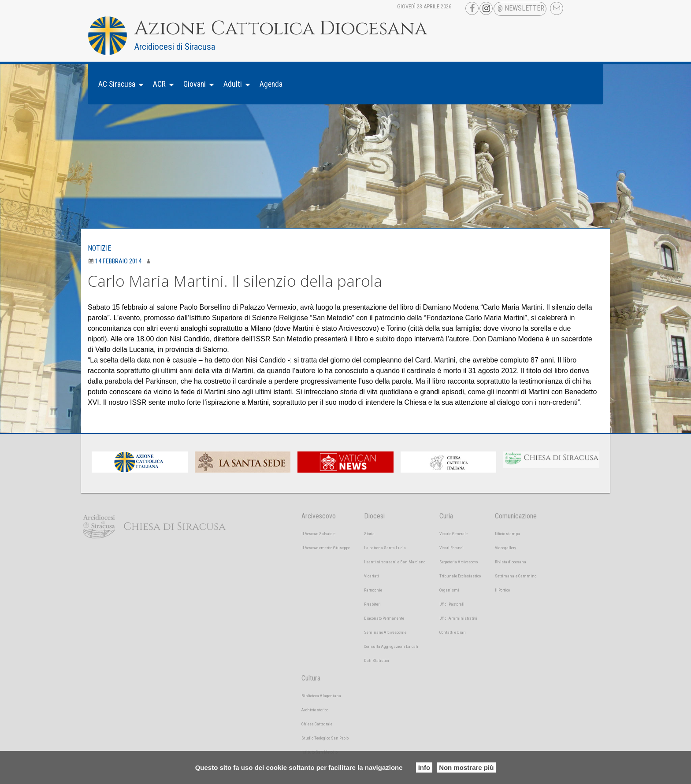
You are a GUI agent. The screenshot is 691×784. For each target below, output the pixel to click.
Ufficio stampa (507, 534)
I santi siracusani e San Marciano (395, 562)
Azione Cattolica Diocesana (281, 29)
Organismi (449, 590)
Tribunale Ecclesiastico (460, 576)
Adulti (233, 84)
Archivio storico (315, 710)
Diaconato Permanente (384, 618)
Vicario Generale (453, 534)
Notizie (99, 248)
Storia (369, 534)
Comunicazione (516, 516)
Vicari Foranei (451, 548)
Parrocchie (373, 590)
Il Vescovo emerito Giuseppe (326, 548)
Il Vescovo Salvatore (318, 534)
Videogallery (505, 548)
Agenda (271, 84)
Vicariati (372, 576)
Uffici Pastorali (452, 604)
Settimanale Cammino (516, 576)
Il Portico (502, 590)
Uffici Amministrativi (458, 618)
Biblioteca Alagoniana (321, 696)
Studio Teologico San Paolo (325, 738)
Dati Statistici (377, 660)
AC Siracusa (117, 84)
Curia (446, 516)
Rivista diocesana (511, 562)
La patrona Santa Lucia (385, 548)
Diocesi (374, 516)
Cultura (311, 678)
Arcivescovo (319, 516)
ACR (159, 84)
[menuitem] (119, 84)
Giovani (195, 84)
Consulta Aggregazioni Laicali (391, 646)
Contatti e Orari (453, 632)
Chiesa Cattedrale (317, 724)
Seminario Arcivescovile (385, 632)
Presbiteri (372, 604)
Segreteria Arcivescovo (459, 562)
